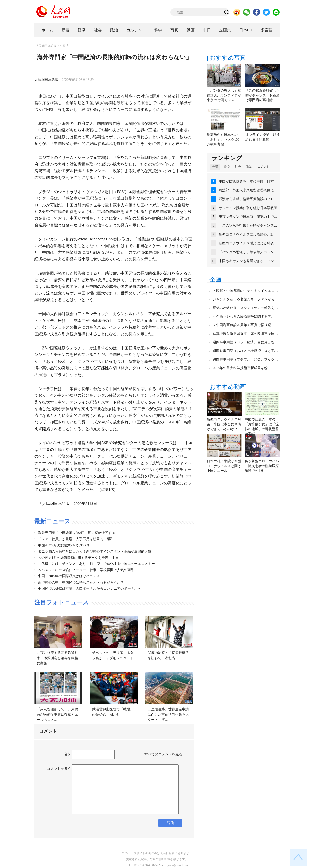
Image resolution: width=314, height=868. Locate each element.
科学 (158, 30)
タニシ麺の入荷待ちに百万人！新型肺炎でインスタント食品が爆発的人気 (95, 552)
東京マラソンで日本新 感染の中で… (248, 217)
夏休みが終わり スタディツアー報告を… (245, 308)
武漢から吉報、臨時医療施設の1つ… (247, 199)
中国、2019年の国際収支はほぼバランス (69, 576)
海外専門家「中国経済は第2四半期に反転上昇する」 (78, 533)
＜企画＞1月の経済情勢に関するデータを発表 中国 (78, 558)
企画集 (225, 30)
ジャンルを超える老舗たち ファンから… (245, 299)
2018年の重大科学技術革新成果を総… (242, 368)
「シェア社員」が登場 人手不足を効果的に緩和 (76, 539)
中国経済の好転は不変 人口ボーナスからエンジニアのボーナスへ (90, 589)
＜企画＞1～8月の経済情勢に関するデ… (244, 316)
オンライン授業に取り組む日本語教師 (248, 208)
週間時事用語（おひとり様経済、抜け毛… (245, 351)
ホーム (47, 30)
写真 (174, 30)
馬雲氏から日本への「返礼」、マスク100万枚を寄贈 (223, 140)
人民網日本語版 (46, 46)
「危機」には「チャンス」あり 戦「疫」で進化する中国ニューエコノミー (96, 564)
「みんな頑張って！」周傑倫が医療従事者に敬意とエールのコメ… (57, 714)
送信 (170, 823)
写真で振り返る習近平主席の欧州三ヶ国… (245, 334)
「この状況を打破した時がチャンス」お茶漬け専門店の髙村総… (262, 95)
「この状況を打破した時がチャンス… (248, 226)
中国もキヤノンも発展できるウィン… (248, 261)
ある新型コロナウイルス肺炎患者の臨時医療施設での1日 (262, 466)
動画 (191, 30)
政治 (114, 30)
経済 (82, 30)
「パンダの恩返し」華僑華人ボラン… (248, 252)
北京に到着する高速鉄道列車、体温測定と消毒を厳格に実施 (57, 658)
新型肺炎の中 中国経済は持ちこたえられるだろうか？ (81, 582)
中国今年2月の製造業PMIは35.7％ (64, 545)
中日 (207, 30)
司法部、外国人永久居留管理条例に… (248, 190)
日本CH (246, 30)
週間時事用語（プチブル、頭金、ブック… (245, 359)
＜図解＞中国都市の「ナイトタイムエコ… (245, 291)
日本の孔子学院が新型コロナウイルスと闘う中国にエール (224, 466)
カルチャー (136, 30)
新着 (65, 30)
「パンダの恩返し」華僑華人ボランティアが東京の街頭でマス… (224, 95)
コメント (263, 167)
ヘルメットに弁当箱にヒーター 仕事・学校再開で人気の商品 (86, 570)
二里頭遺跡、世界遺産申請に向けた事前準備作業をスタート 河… (168, 714)
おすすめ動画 (228, 387)
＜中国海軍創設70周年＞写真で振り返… (244, 325)
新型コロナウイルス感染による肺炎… (248, 243)
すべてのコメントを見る (163, 754)
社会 (98, 30)
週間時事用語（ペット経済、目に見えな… (245, 342)
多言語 (267, 30)
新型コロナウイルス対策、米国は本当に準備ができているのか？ (224, 424)
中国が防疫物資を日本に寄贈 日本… (248, 181)
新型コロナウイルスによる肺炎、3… (247, 234)
